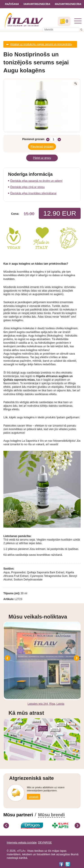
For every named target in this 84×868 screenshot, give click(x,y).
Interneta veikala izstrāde (22, 843)
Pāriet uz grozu (42, 158)
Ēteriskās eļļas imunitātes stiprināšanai (33, 193)
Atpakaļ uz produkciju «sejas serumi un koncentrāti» (41, 44)
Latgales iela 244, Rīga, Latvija (46, 704)
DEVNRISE (45, 843)
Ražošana (12, 4)
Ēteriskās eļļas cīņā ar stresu (27, 187)
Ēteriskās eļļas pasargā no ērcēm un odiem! (36, 181)
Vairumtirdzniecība (37, 4)
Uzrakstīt (33, 797)
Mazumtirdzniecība (68, 4)
